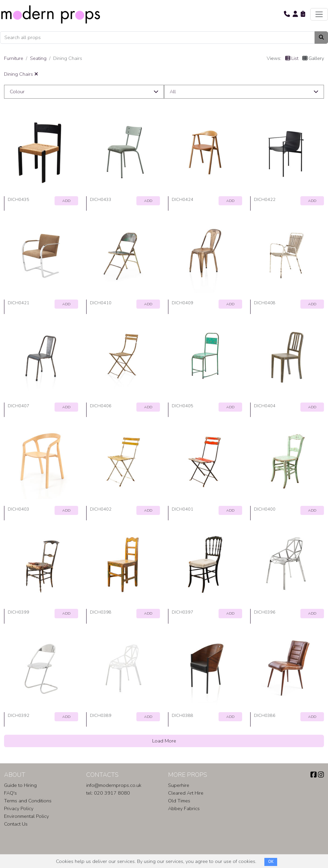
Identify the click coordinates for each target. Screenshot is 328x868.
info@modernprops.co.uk (114, 785)
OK (271, 862)
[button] (287, 14)
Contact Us (16, 824)
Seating (38, 58)
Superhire (179, 785)
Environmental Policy (26, 816)
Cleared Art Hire (186, 793)
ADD (66, 201)
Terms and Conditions (28, 801)
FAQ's (10, 793)
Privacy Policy (19, 808)
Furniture (14, 58)
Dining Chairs (21, 74)
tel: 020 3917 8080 (108, 793)
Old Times (179, 801)
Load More (164, 741)
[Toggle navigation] (319, 14)
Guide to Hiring (20, 785)
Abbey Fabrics (184, 808)
